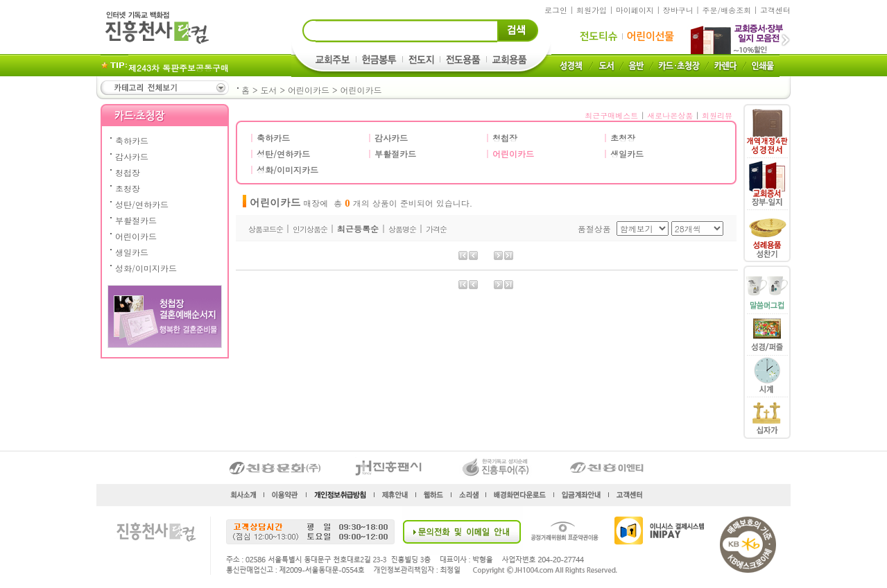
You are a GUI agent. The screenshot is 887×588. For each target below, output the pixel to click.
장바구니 (678, 10)
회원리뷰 (717, 115)
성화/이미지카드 (146, 268)
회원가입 (592, 10)
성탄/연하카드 (142, 204)
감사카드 (132, 156)
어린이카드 (309, 90)
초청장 (128, 188)
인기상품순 (310, 229)
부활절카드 (136, 220)
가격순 (436, 229)
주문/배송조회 (727, 10)
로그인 (556, 10)
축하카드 (132, 140)
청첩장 (128, 172)
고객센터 (775, 10)
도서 (269, 90)
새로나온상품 (670, 115)
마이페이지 (635, 10)
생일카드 (132, 252)
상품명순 (402, 229)
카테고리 (164, 88)
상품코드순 (266, 229)
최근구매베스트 (611, 115)
